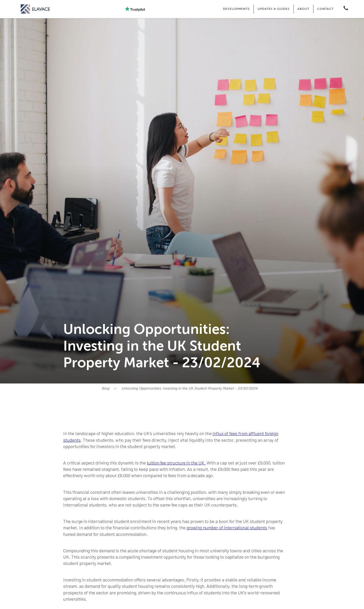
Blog (105, 388)
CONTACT (325, 9)
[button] (236, 9)
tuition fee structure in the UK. (176, 463)
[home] (35, 9)
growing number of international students (227, 527)
